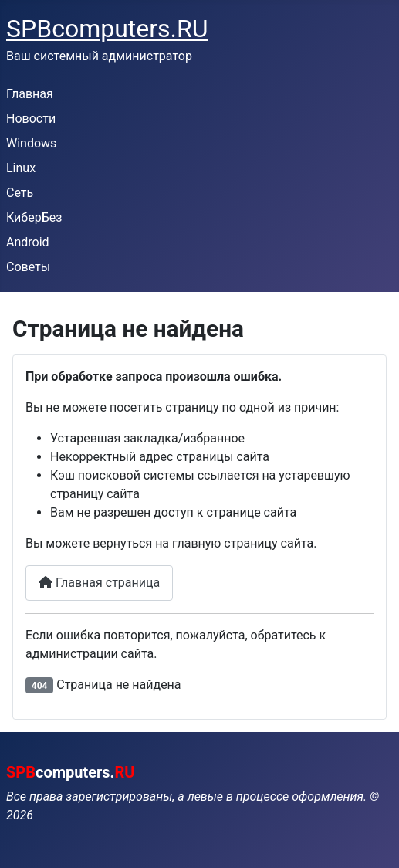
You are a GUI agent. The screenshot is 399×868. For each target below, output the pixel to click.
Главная (30, 94)
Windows (31, 143)
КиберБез (34, 217)
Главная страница (99, 583)
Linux (21, 168)
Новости (31, 119)
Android (28, 242)
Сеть (20, 193)
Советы (28, 267)
